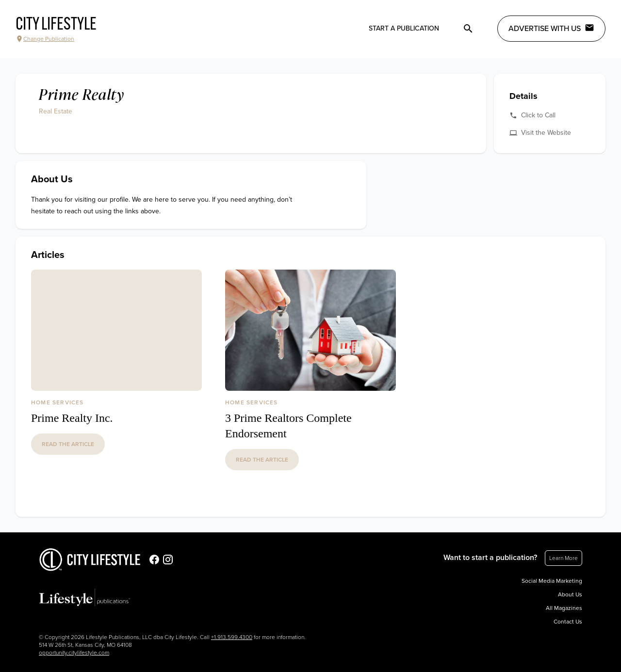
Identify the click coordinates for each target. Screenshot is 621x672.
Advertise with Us (551, 28)
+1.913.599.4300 (232, 637)
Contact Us (568, 622)
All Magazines (564, 608)
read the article (68, 444)
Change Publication (45, 39)
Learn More (564, 558)
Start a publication (404, 28)
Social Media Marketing (552, 581)
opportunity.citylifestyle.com (74, 653)
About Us (570, 594)
